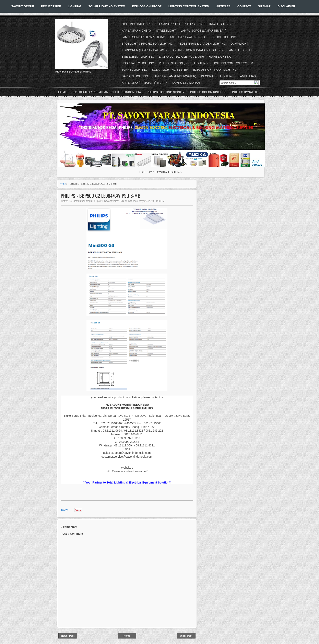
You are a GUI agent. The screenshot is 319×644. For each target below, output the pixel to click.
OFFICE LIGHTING (224, 37)
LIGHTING (75, 6)
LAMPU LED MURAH (186, 83)
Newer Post (68, 636)
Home (62, 92)
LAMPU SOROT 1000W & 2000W (143, 37)
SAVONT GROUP (23, 6)
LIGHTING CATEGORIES (138, 24)
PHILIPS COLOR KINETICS (208, 92)
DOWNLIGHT (239, 44)
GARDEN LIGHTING (135, 76)
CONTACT (244, 6)
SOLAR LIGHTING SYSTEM (107, 6)
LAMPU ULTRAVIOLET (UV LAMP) (181, 57)
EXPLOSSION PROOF (147, 6)
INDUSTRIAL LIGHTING (215, 24)
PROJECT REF (51, 6)
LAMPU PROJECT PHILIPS (177, 24)
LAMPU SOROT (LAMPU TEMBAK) (203, 31)
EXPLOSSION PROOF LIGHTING (215, 70)
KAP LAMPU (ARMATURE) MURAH (145, 83)
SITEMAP (264, 6)
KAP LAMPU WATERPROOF (188, 37)
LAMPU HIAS (247, 76)
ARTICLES (223, 6)
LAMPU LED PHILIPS (242, 50)
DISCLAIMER (286, 6)
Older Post (186, 636)
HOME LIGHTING (220, 57)
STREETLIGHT (166, 31)
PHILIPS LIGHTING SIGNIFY (166, 92)
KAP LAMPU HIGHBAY (137, 31)
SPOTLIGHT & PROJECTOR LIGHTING (147, 44)
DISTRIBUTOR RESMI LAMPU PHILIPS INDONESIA (107, 92)
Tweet (64, 510)
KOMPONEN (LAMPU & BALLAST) (144, 50)
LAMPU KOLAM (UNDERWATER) (174, 76)
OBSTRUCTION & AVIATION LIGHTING (197, 50)
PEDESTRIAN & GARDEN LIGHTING (202, 44)
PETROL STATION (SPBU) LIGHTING (183, 63)
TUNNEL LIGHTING (134, 70)
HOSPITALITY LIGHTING (138, 63)
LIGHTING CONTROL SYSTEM (189, 6)
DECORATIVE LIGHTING (217, 76)
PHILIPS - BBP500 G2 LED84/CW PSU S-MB (101, 196)
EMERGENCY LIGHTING (138, 57)
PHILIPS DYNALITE (245, 92)
